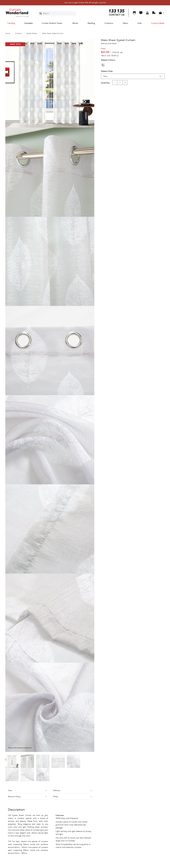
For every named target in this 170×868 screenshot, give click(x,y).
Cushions (109, 23)
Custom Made (158, 23)
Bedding (91, 23)
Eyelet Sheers (32, 33)
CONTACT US (117, 15)
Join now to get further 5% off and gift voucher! (85, 3)
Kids (140, 23)
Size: (105, 76)
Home (8, 33)
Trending (11, 23)
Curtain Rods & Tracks (52, 23)
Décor (125, 23)
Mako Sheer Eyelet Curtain (53, 33)
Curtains (28, 23)
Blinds (75, 23)
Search (41, 13)
